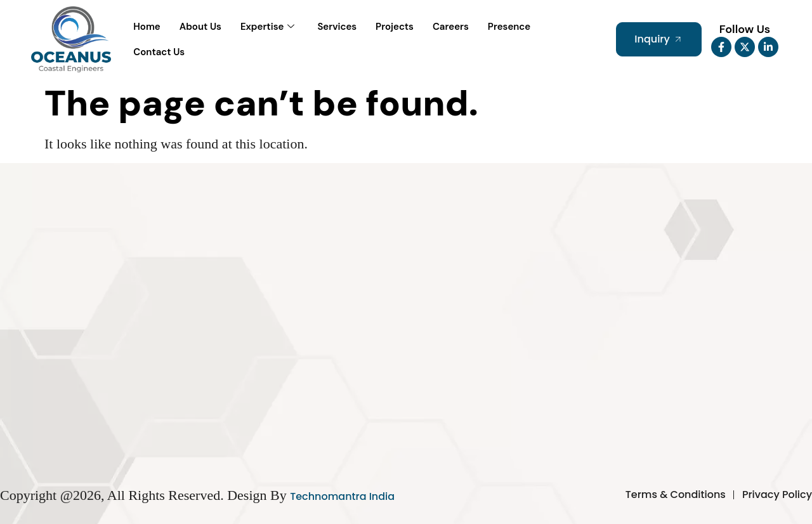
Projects (395, 27)
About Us (200, 27)
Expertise (267, 27)
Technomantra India (342, 496)
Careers (451, 27)
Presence (509, 27)
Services (337, 27)
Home (147, 27)
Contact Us (159, 52)
